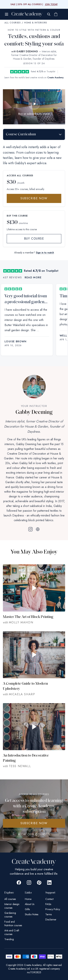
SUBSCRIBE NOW (34, 823)
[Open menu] (7, 14)
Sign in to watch (45, 253)
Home (28, 899)
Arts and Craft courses (12, 932)
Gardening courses (10, 915)
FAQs (48, 904)
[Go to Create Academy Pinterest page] (39, 883)
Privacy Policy (53, 909)
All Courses (13, 23)
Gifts (27, 909)
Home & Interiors (36, 23)
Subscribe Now (34, 198)
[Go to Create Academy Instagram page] (29, 883)
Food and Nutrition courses (13, 923)
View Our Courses (34, 834)
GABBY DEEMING (27, 51)
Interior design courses (12, 906)
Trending (9, 939)
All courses (10, 899)
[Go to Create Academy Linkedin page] (49, 883)
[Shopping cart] (56, 14)
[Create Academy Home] (27, 14)
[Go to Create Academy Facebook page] (19, 883)
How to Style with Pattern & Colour (34, 30)
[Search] (49, 14)
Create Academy (55, 78)
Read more (33, 277)
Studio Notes (32, 914)
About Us (30, 904)
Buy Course (34, 239)
